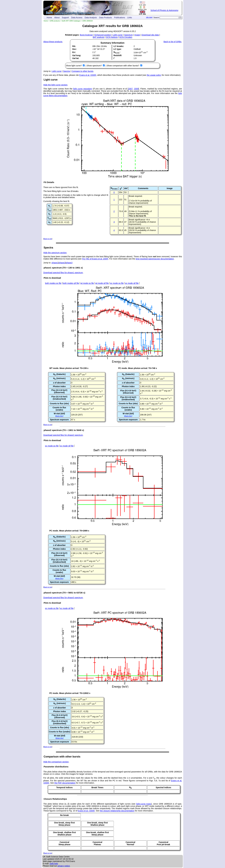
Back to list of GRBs (172, 42)
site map (149, 17)
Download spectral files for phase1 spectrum (63, 273)
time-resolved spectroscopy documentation (155, 259)
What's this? (59, 416)
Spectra (67, 71)
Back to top (48, 239)
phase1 (55, 263)
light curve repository (83, 89)
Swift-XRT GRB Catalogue (71, 21)
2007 (130, 89)
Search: (157, 18)
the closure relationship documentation (117, 811)
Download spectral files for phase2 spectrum (63, 435)
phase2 (62, 263)
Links (130, 18)
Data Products (106, 18)
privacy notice (64, 866)
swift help (54, 864)
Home (49, 18)
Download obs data (150, 35)
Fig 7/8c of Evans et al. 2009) (95, 259)
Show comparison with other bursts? (123, 66)
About (57, 18)
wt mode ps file (87, 283)
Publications (120, 18)
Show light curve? (74, 66)
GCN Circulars (126, 37)
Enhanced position (103, 35)
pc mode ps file (117, 283)
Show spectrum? (95, 66)
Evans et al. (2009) (88, 75)
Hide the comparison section (56, 762)
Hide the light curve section (55, 85)
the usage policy (154, 75)
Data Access (77, 18)
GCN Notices (112, 37)
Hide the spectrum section (55, 253)
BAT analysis (98, 37)
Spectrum (128, 35)
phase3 (69, 263)
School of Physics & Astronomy (164, 10)
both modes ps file (53, 283)
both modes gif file (71, 283)
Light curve (118, 35)
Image (137, 35)
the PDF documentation (65, 783)
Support (65, 18)
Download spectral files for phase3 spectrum (63, 598)
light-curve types (144, 804)
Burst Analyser (86, 35)
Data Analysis (91, 18)
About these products (53, 42)
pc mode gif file (132, 283)
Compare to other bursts (82, 71)
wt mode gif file (102, 283)
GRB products (55, 21)
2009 (136, 89)
